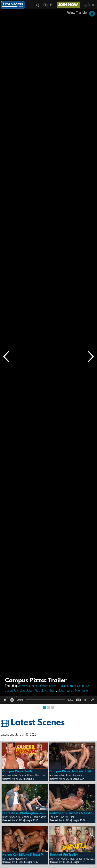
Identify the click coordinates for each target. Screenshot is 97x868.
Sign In (48, 5)
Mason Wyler (65, 691)
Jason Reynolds (15, 691)
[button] (5, 700)
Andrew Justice (28, 686)
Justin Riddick (35, 691)
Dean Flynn (84, 686)
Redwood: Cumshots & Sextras (72, 813)
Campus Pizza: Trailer (18, 772)
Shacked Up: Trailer (64, 855)
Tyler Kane (81, 691)
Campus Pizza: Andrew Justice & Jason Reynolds (72, 772)
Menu (90, 5)
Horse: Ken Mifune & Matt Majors (25, 855)
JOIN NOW (68, 5)
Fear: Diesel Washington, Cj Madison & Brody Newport (25, 813)
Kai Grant (51, 691)
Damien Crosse (49, 686)
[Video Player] (48, 357)
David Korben (68, 686)
